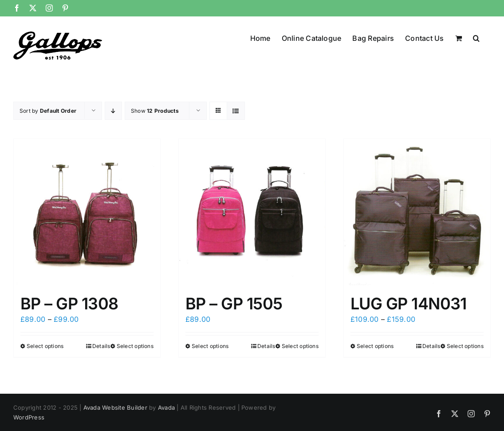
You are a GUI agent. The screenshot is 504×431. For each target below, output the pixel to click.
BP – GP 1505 (234, 304)
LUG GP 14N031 (409, 304)
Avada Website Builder (115, 407)
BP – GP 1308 (69, 304)
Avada (166, 407)
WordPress (29, 417)
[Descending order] (113, 111)
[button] (476, 37)
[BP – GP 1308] (87, 212)
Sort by (48, 111)
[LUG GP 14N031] (417, 212)
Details (101, 346)
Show (155, 111)
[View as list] (236, 111)
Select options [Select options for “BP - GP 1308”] (45, 346)
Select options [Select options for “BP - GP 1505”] (210, 346)
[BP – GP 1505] (252, 212)
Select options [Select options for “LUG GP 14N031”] (375, 346)
